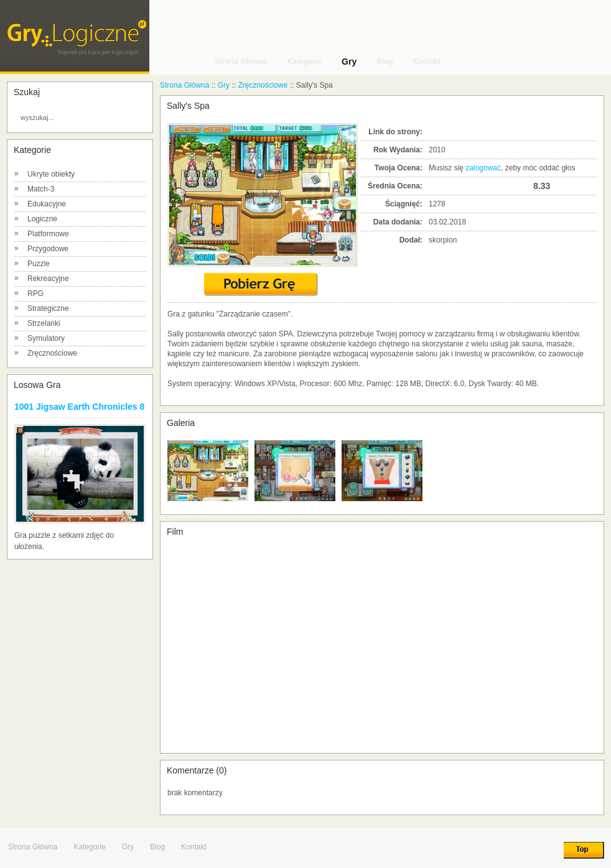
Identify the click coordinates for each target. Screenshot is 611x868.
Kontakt (194, 847)
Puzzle (39, 264)
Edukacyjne (47, 204)
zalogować (483, 168)
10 (523, 186)
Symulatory (46, 338)
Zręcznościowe (52, 353)
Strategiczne (48, 308)
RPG (35, 293)
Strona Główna (184, 85)
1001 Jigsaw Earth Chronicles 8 (79, 407)
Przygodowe (48, 249)
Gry (224, 85)
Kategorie (89, 847)
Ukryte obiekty (51, 174)
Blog (157, 847)
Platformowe (48, 234)
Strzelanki (44, 323)
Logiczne (42, 219)
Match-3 (41, 189)
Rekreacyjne (48, 279)
